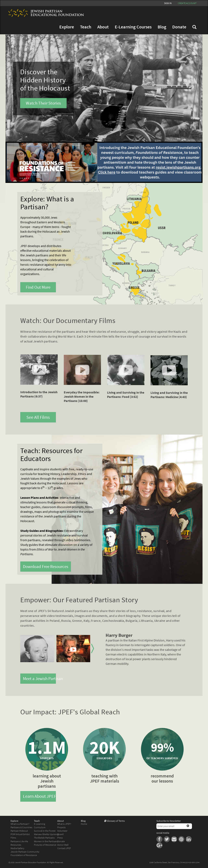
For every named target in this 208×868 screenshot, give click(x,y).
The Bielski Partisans (44, 838)
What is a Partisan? (20, 824)
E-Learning (40, 824)
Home (84, 824)
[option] (37, 649)
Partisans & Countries (21, 827)
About (103, 27)
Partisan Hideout (19, 831)
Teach (86, 27)
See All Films (38, 417)
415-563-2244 (194, 862)
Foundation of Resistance (24, 855)
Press (60, 838)
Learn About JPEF (39, 796)
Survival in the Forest (45, 831)
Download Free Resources (46, 566)
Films (13, 838)
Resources (16, 845)
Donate (179, 27)
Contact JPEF (64, 848)
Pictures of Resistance (45, 845)
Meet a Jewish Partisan (39, 679)
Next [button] (92, 649)
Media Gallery (17, 848)
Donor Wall (63, 845)
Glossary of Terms (116, 821)
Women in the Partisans (46, 841)
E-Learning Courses (133, 27)
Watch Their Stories (43, 103)
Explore (67, 27)
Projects (61, 827)
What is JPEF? (64, 824)
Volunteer (62, 831)
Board (60, 834)
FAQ (194, 27)
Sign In (168, 3)
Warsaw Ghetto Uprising (46, 834)
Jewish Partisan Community (25, 852)
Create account (187, 3)
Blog (162, 27)
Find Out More (38, 287)
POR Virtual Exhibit (20, 834)
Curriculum (40, 827)
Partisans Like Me (19, 841)
